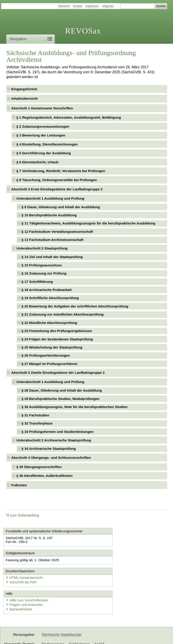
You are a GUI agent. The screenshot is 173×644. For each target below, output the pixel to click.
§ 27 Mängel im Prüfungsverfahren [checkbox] (50, 364)
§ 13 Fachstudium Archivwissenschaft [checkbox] (53, 240)
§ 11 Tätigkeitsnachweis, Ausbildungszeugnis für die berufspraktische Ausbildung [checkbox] (89, 223)
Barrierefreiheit (20, 595)
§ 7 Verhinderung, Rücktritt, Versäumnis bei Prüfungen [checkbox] (61, 171)
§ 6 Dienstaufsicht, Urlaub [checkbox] (38, 162)
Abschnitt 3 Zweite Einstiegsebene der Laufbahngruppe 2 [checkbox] (58, 373)
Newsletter (106, 637)
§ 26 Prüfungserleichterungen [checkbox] (46, 355)
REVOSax (83, 31)
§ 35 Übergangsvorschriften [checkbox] (39, 467)
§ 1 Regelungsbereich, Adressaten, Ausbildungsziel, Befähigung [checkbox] (69, 117)
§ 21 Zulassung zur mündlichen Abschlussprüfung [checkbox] (63, 314)
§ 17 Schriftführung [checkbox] (37, 282)
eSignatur (108, 6)
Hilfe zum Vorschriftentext (28, 586)
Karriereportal (130, 637)
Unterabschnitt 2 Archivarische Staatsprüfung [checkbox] (54, 440)
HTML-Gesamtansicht (110, 564)
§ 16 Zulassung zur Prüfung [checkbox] (44, 273)
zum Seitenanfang (23, 515)
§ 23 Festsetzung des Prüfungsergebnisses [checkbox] (57, 331)
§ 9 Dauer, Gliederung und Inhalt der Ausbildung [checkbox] (61, 207)
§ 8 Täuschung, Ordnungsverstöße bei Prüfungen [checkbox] (57, 180)
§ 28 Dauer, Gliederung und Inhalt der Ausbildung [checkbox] (62, 390)
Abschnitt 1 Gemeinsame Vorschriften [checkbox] (42, 108)
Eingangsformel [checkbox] (24, 89)
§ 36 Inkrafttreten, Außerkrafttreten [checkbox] (44, 476)
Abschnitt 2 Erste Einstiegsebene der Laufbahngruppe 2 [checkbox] (57, 189)
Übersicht (64, 6)
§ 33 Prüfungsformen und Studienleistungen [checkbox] (58, 432)
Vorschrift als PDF (107, 568)
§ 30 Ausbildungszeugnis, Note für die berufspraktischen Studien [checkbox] (75, 407)
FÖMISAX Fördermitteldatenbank (68, 637)
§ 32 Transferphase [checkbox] (37, 423)
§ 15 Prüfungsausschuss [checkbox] (42, 265)
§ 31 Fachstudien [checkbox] (35, 415)
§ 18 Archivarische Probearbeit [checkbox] (47, 290)
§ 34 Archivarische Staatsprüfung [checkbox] (49, 449)
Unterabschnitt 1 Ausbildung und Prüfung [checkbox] (50, 198)
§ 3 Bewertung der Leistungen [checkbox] (41, 135)
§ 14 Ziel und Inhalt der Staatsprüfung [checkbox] (52, 257)
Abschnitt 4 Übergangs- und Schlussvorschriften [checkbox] (51, 458)
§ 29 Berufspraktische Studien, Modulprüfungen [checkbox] (61, 399)
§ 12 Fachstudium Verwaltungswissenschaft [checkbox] (57, 232)
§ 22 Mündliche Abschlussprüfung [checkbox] (49, 323)
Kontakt (78, 6)
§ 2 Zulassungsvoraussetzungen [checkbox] (43, 126)
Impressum (92, 6)
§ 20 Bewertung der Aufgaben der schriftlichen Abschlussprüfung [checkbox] (75, 306)
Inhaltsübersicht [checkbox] (24, 98)
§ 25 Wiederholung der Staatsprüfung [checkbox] (52, 347)
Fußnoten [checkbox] (19, 485)
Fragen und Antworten (26, 591)
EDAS (150, 637)
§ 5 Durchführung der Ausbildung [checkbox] (44, 153)
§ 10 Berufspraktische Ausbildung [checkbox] (49, 215)
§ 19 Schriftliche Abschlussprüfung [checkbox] (50, 298)
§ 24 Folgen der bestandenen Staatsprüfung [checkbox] (57, 339)
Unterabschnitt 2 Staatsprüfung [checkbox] (42, 248)
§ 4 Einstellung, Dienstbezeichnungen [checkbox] (47, 144)
